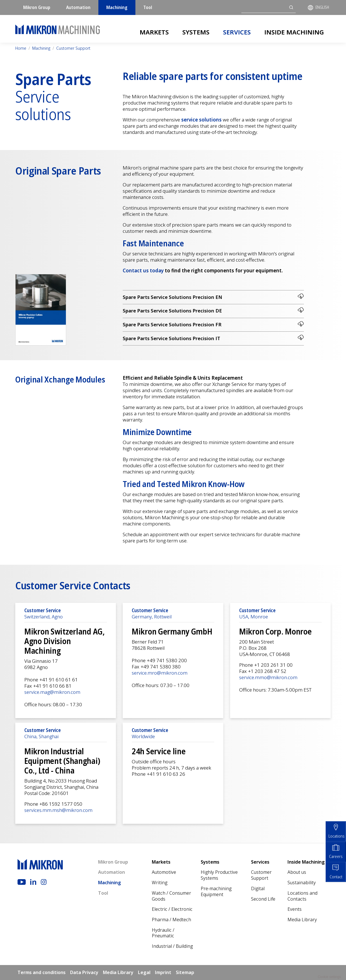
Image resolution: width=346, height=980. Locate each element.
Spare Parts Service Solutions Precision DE (213, 311)
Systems (196, 32)
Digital (258, 889)
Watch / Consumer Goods (171, 896)
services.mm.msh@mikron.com (58, 810)
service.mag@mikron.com (52, 692)
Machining (117, 7)
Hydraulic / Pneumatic (163, 933)
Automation (78, 7)
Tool (148, 7)
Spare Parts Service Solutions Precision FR (213, 324)
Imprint (163, 973)
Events (295, 909)
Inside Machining (294, 32)
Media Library (302, 920)
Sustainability (302, 883)
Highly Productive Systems (219, 875)
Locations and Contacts (302, 896)
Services (237, 32)
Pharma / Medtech (171, 920)
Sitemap (185, 973)
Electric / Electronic (172, 909)
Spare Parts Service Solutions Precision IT (213, 338)
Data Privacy (84, 973)
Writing (160, 883)
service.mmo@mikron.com (268, 678)
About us (297, 872)
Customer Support (73, 48)
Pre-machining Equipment (216, 892)
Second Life (263, 899)
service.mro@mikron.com (160, 673)
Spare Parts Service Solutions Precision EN (213, 297)
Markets (154, 32)
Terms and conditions (42, 973)
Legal (144, 973)
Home (21, 48)
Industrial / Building (172, 946)
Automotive (164, 872)
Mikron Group (37, 7)
